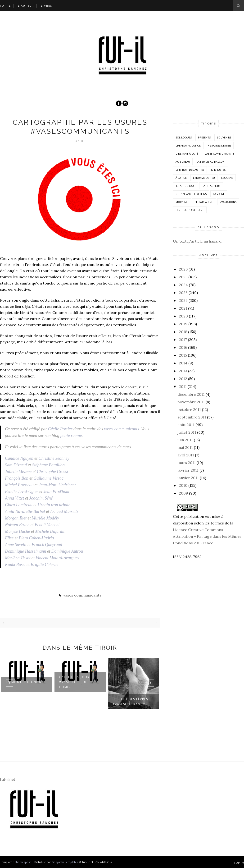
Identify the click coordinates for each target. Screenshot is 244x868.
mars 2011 (187, 463)
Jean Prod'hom (56, 491)
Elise (9, 538)
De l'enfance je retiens (191, 194)
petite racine (71, 436)
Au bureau (183, 162)
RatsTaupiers (211, 186)
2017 (183, 340)
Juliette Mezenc (18, 472)
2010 (183, 485)
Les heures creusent (190, 210)
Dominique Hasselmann (26, 551)
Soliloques (184, 137)
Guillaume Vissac (49, 478)
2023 (183, 293)
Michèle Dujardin (50, 531)
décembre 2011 (191, 394)
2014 (183, 363)
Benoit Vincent (47, 525)
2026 (183, 269)
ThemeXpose (23, 862)
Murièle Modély (45, 518)
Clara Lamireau (19, 505)
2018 (183, 332)
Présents (204, 137)
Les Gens (227, 178)
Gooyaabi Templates (65, 862)
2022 (183, 300)
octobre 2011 (189, 409)
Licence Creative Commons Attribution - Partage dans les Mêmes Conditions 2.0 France (207, 536)
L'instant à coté (187, 154)
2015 (183, 355)
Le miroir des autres (190, 170)
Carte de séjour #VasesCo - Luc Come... (74, 682)
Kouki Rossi (15, 565)
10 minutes (218, 170)
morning (182, 202)
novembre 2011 (191, 402)
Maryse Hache (17, 531)
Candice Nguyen (19, 458)
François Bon (17, 478)
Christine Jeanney (54, 458)
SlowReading (204, 202)
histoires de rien (219, 145)
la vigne (219, 194)
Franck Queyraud (47, 545)
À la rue (181, 178)
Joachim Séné (41, 498)
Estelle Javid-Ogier (22, 491)
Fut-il (5, 6)
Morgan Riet (16, 518)
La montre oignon (24, 682)
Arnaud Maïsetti (64, 511)
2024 (183, 285)
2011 (183, 386)
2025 (183, 277)
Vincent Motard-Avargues (58, 558)
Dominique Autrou (67, 551)
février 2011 (188, 470)
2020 (183, 316)
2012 (183, 379)
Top (239, 863)
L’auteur (26, 6)
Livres (47, 6)
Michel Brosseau (19, 485)
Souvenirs (224, 137)
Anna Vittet (14, 498)
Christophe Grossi (52, 472)
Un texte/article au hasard (197, 241)
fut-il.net (8, 779)
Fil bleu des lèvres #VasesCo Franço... (131, 702)
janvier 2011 (188, 478)
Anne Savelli (16, 545)
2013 (183, 371)
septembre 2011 (192, 417)
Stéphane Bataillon (48, 465)
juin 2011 (185, 440)
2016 (183, 347)
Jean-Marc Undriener (58, 485)
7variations (228, 202)
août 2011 (186, 425)
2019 (183, 324)
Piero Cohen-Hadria (36, 538)
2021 (183, 308)
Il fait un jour (185, 186)
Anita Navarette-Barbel (25, 511)
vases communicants (121, 429)
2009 (183, 493)
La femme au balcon (210, 162)
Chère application (188, 145)
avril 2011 (186, 455)
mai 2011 (185, 447)
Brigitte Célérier (45, 565)
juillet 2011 (187, 432)
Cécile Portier (60, 429)
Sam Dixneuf (16, 465)
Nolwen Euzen (17, 525)
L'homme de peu (204, 178)
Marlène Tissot (18, 558)
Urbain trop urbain (54, 505)
